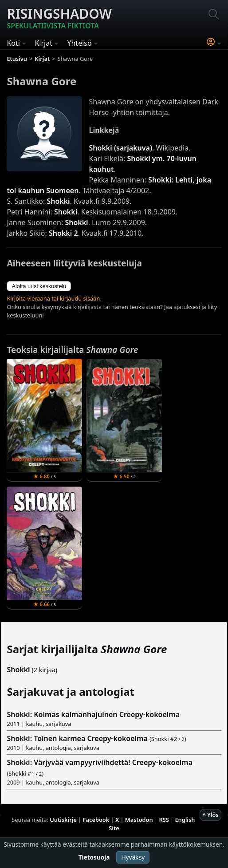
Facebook (96, 820)
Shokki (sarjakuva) (121, 148)
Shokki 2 (63, 233)
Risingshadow (59, 18)
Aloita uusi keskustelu (39, 286)
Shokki (58, 201)
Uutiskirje (63, 820)
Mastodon (139, 820)
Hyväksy (133, 857)
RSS (164, 820)
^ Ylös (210, 815)
